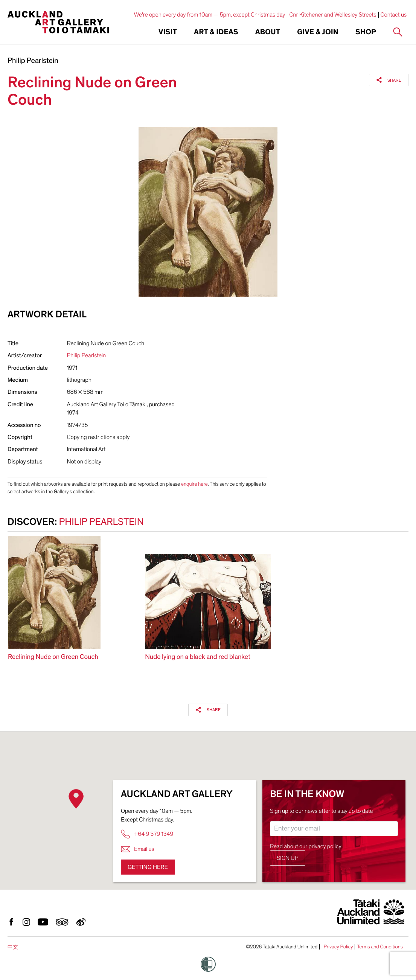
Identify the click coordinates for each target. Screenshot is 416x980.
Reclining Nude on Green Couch (53, 657)
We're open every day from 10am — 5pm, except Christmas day (210, 15)
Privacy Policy (338, 947)
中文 (13, 947)
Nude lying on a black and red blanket (197, 657)
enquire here (194, 484)
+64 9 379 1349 (147, 834)
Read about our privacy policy (306, 846)
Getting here (148, 867)
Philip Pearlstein (33, 61)
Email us (138, 849)
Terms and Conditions (380, 947)
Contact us (394, 15)
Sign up (288, 858)
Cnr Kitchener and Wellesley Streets (333, 15)
